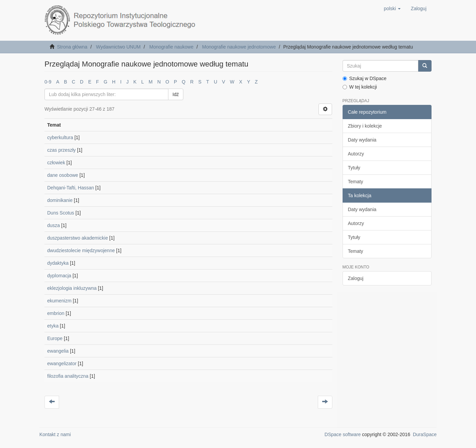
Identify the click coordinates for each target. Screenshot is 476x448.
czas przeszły (61, 150)
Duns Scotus (61, 213)
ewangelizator (62, 363)
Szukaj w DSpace (365, 78)
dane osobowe (63, 175)
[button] (392, 8)
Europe (55, 338)
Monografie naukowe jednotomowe (239, 47)
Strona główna (72, 47)
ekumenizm (59, 301)
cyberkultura (60, 137)
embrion (56, 313)
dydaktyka (58, 263)
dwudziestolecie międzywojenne (81, 250)
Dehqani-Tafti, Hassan (71, 188)
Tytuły (354, 168)
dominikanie (60, 200)
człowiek (56, 163)
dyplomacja (59, 276)
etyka (53, 326)
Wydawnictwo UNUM (118, 47)
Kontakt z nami (55, 434)
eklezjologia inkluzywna (72, 288)
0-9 (48, 82)
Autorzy (356, 154)
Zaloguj (356, 278)
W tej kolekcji (360, 87)
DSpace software (343, 434)
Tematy (356, 182)
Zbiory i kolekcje (365, 126)
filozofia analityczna (68, 376)
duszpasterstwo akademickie (78, 238)
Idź (176, 94)
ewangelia (58, 351)
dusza (53, 225)
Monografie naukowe (171, 47)
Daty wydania (362, 140)
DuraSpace (425, 434)
